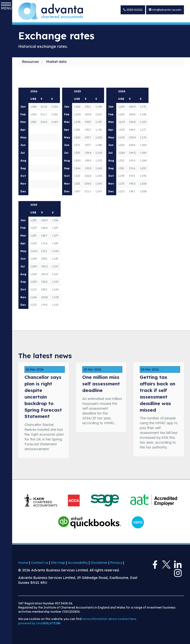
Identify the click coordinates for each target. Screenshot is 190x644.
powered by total (39, 623)
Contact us (40, 563)
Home (23, 563)
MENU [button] (6, 6)
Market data (56, 62)
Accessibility (78, 563)
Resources (30, 62)
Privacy (116, 563)
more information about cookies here (109, 619)
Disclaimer (99, 563)
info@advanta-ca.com (166, 10)
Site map (58, 563)
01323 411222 (135, 10)
